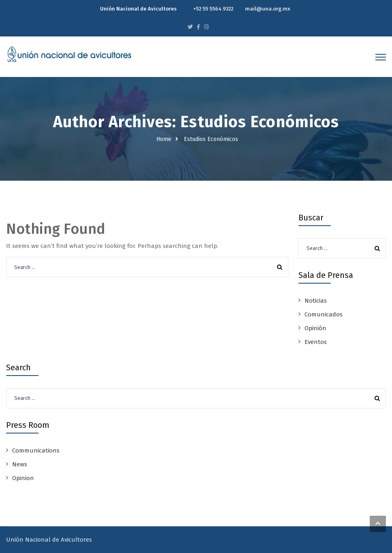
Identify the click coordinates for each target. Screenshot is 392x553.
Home (164, 139)
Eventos (316, 342)
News (20, 464)
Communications (36, 451)
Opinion (23, 478)
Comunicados (324, 314)
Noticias (316, 301)
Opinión (315, 328)
